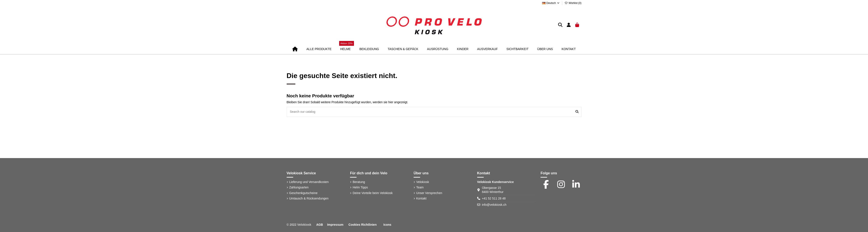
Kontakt (421, 198)
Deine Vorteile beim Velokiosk (373, 193)
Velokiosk (423, 182)
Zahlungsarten (299, 187)
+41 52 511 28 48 (494, 198)
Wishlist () (573, 3)
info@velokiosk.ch (494, 205)
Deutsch (551, 3)
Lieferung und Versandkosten (309, 182)
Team (420, 187)
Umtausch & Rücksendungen (309, 198)
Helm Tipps (360, 187)
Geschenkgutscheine (303, 193)
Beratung (359, 182)
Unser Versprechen (429, 193)
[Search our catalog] (577, 112)
